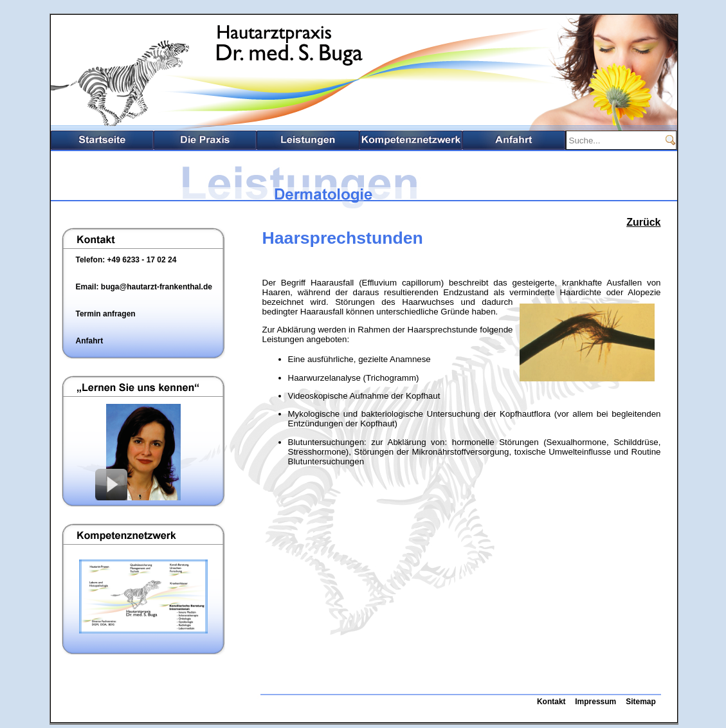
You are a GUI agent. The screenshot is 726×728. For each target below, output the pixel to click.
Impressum (595, 702)
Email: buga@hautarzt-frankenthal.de (144, 287)
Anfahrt (514, 140)
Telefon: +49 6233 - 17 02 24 (126, 260)
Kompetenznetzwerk (411, 140)
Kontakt (551, 702)
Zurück (643, 222)
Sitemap (641, 702)
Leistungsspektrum (308, 140)
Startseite (102, 140)
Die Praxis (205, 140)
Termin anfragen (106, 314)
